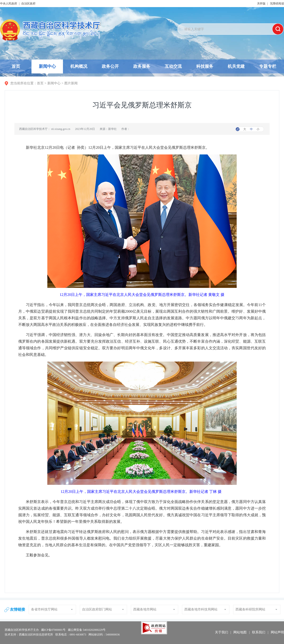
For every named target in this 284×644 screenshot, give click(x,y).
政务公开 (110, 66)
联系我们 (259, 632)
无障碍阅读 (277, 4)
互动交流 (173, 66)
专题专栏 (268, 66)
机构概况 (79, 66)
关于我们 (222, 632)
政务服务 (142, 66)
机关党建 (236, 66)
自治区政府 (28, 4)
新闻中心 (47, 69)
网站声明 (277, 632)
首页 (16, 66)
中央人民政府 (9, 4)
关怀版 (261, 4)
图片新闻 (71, 83)
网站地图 (240, 632)
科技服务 (205, 66)
